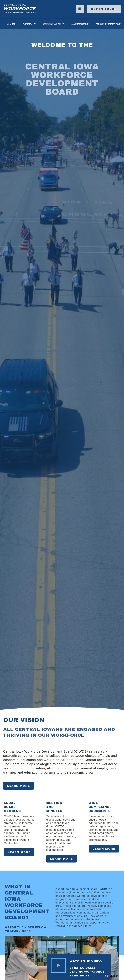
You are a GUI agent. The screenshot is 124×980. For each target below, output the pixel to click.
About (29, 24)
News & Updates (108, 24)
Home (11, 24)
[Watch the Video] (58, 965)
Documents (54, 24)
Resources (80, 24)
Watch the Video (86, 961)
